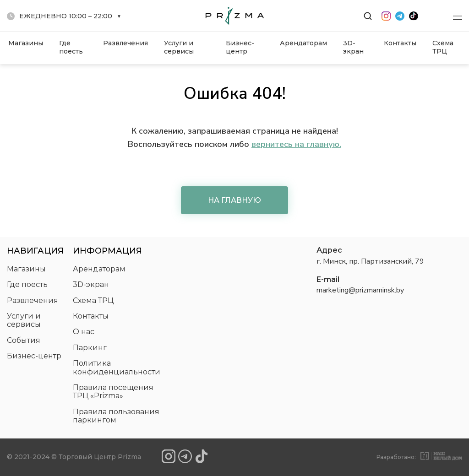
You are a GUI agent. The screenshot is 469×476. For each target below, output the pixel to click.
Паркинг (90, 348)
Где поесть (71, 47)
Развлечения (125, 43)
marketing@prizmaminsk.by (360, 290)
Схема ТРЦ (443, 47)
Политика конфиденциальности (117, 367)
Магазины (26, 43)
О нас (84, 332)
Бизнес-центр (240, 47)
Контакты (400, 43)
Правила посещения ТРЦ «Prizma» (113, 392)
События (24, 340)
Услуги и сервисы (179, 47)
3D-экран (353, 47)
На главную (234, 200)
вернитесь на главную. (296, 144)
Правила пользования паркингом (116, 416)
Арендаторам (303, 43)
